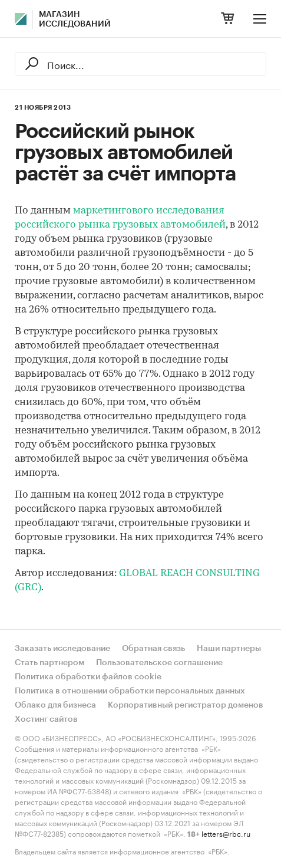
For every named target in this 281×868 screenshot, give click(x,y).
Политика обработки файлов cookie (88, 677)
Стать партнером (49, 663)
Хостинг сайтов (46, 719)
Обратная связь (153, 649)
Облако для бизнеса (55, 705)
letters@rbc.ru (226, 833)
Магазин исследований (75, 19)
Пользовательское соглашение (159, 663)
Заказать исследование (62, 649)
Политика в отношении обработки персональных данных (130, 691)
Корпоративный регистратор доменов (186, 705)
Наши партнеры (229, 649)
